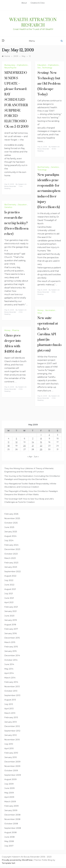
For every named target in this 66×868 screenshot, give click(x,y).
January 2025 (11, 532)
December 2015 (12, 638)
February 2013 (11, 717)
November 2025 (12, 518)
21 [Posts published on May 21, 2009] (33, 446)
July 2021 (9, 594)
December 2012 (12, 726)
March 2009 (10, 802)
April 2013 (9, 709)
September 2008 (13, 828)
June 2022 (9, 585)
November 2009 (12, 766)
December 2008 (12, 815)
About (24, 3)
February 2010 (11, 753)
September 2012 (12, 731)
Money (41, 310)
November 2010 (12, 740)
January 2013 (11, 722)
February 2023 (11, 563)
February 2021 (11, 607)
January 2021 (11, 611)
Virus (40, 313)
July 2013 (9, 704)
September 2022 (13, 571)
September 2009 (13, 775)
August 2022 (10, 576)
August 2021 (10, 589)
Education (42, 65)
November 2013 (12, 686)
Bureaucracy (10, 65)
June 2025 (9, 527)
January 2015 (11, 651)
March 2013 (10, 713)
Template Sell (8, 863)
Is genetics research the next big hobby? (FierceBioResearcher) (16, 223)
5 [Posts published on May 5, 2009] (16, 438)
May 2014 (9, 669)
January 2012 (11, 735)
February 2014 (11, 682)
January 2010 (11, 757)
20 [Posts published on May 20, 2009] (24, 446)
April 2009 (9, 797)
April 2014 (9, 673)
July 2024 (9, 540)
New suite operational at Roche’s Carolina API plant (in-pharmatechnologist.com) (50, 334)
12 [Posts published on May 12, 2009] (16, 442)
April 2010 (9, 748)
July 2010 (9, 744)
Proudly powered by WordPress (17, 860)
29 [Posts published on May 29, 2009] (41, 449)
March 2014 (10, 678)
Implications (22, 65)
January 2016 (11, 633)
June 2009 (9, 788)
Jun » (36, 457)
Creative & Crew (38, 3)
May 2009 (9, 793)
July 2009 (9, 784)
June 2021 (9, 598)
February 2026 (11, 514)
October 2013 (11, 691)
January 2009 (11, 810)
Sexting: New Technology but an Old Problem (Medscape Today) (49, 84)
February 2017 (11, 629)
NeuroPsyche (10, 68)
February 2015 (11, 647)
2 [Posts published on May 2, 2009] (49, 435)
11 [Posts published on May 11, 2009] (9, 442)
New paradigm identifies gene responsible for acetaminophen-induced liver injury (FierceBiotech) (49, 191)
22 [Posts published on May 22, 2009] (41, 446)
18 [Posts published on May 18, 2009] (9, 446)
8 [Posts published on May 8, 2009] (41, 438)
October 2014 (11, 660)
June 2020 (9, 616)
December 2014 (12, 655)
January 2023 (11, 567)
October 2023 (11, 554)
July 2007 (9, 846)
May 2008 (9, 841)
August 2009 (10, 779)
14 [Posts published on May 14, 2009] (33, 442)
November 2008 (12, 819)
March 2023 (10, 558)
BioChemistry (43, 167)
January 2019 (11, 620)
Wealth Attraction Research (33, 23)
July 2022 (9, 580)
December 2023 (12, 549)
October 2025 (11, 523)
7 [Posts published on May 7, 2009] (33, 438)
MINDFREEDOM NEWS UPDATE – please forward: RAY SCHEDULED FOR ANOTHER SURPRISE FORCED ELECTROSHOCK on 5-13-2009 (16, 100)
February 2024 (11, 545)
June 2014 (9, 664)
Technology (47, 68)
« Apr (30, 457)
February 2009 (11, 806)
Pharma (16, 330)
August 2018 (10, 625)
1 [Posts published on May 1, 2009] (41, 435)
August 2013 (10, 700)
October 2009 (11, 770)
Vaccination (50, 310)
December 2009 (12, 762)
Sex (39, 68)
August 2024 (10, 536)
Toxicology (42, 170)
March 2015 (10, 642)
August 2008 (10, 832)
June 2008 (9, 837)
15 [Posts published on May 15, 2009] (41, 442)
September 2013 (12, 695)
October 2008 (11, 824)
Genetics (55, 167)
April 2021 (9, 602)
